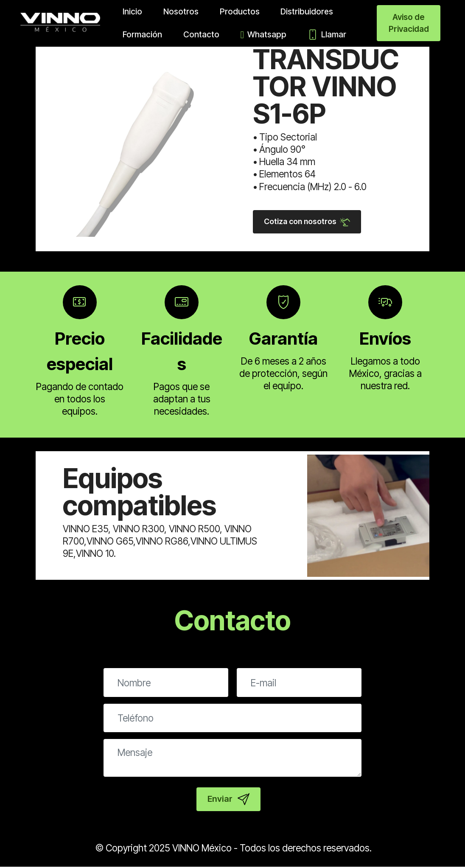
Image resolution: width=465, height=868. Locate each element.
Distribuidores (300, 11)
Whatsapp (257, 34)
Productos (233, 11)
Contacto (195, 34)
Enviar (228, 801)
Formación (136, 34)
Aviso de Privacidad (409, 23)
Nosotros (175, 11)
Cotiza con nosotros (309, 222)
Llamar (321, 34)
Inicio (126, 11)
